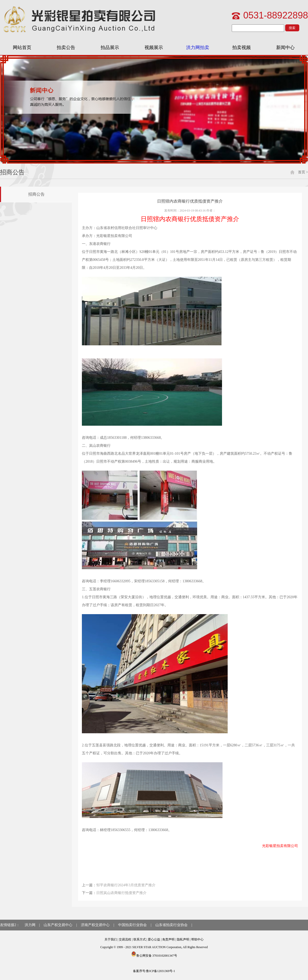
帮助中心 (197, 939)
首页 (302, 172)
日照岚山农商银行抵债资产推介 (121, 893)
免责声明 (168, 939)
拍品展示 (110, 47)
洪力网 (30, 925)
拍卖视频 (242, 47)
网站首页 (22, 47)
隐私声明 (183, 939)
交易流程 (125, 939)
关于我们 (111, 939)
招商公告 (36, 194)
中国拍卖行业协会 (132, 925)
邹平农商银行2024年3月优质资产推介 (126, 885)
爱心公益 (154, 939)
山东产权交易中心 (58, 925)
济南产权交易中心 (95, 925)
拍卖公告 (66, 47)
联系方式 (140, 939)
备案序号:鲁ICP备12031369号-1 (154, 971)
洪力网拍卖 (198, 47)
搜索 (292, 28)
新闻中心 (285, 47)
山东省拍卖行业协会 (171, 925)
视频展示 (154, 47)
